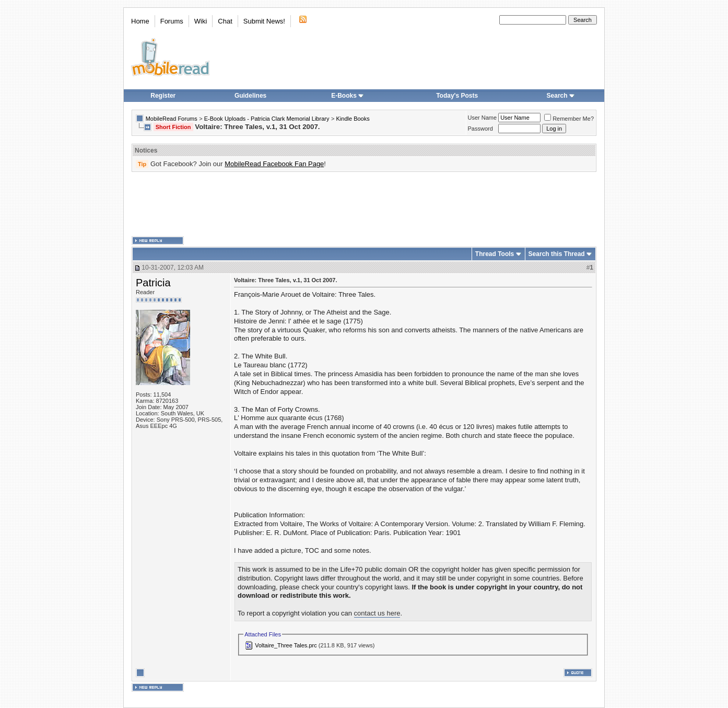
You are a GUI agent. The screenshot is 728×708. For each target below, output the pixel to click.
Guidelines (250, 96)
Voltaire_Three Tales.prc (286, 645)
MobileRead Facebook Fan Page (274, 164)
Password (480, 129)
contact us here (377, 613)
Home (140, 21)
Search (561, 96)
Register (163, 96)
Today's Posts (457, 96)
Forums (172, 21)
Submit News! (264, 21)
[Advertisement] (364, 204)
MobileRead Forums (172, 119)
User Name (483, 118)
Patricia (153, 283)
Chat (225, 21)
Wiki (201, 21)
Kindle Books (353, 119)
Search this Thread (557, 254)
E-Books (348, 96)
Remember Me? (569, 119)
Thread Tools (495, 254)
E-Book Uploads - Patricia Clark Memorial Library (267, 119)
